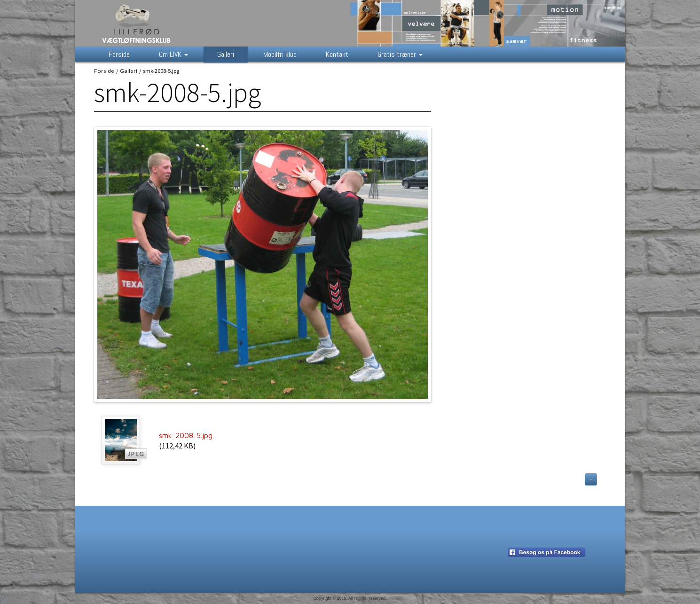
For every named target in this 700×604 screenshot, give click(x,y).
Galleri (226, 54)
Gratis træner (400, 54)
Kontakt (337, 54)
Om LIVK (173, 54)
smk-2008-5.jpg (186, 435)
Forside (119, 54)
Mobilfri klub (280, 54)
